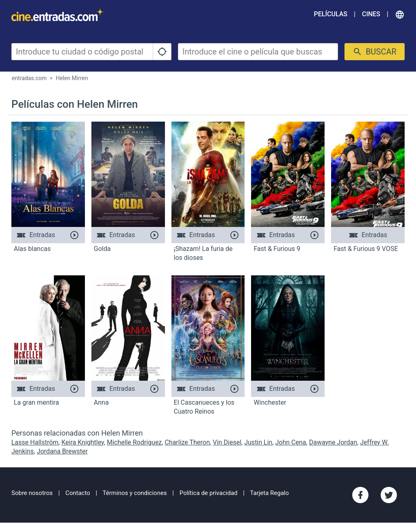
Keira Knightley (83, 442)
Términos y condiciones (135, 493)
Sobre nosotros (32, 493)
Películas (331, 14)
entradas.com (29, 78)
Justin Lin (258, 442)
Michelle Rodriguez (134, 442)
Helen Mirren (72, 78)
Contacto (78, 493)
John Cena (291, 442)
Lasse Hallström (35, 442)
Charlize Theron (187, 442)
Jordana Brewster (62, 451)
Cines (371, 14)
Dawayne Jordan (333, 442)
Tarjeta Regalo (269, 493)
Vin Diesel (227, 442)
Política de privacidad (209, 493)
